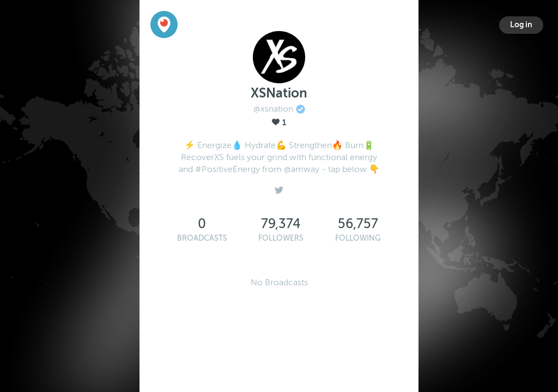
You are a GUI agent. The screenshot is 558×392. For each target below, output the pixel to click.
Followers (281, 238)
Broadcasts (202, 238)
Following (358, 238)
